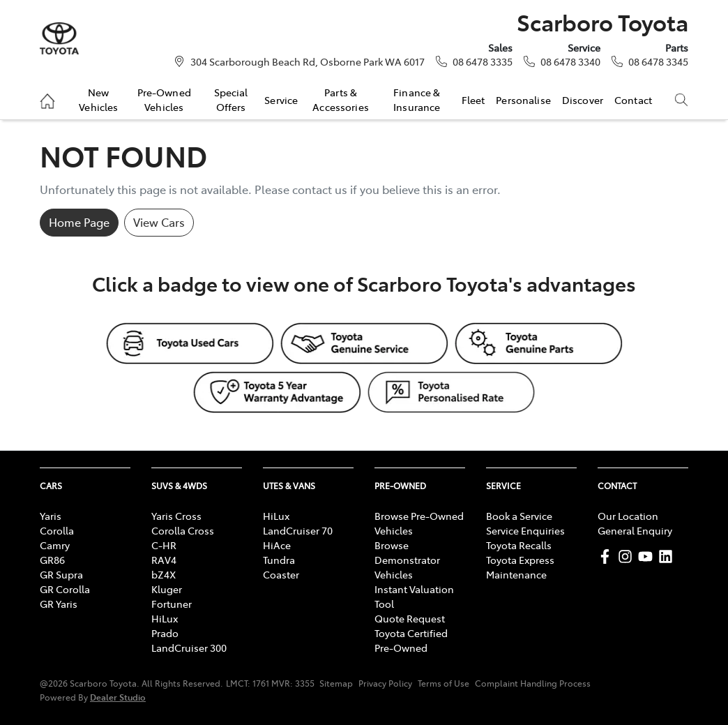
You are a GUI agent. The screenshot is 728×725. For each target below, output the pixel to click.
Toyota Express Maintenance (520, 567)
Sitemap (336, 683)
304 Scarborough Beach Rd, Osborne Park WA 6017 (308, 61)
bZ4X (164, 574)
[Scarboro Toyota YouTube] (648, 556)
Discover (583, 100)
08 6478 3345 (658, 61)
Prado (165, 633)
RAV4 (164, 560)
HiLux (165, 618)
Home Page (79, 222)
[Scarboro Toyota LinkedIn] (668, 556)
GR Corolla (65, 589)
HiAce (277, 545)
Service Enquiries (525, 530)
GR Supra (61, 574)
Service (281, 100)
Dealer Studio (118, 697)
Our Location (628, 516)
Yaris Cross (176, 516)
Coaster (281, 574)
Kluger (167, 589)
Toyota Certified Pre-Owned (411, 640)
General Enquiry (635, 530)
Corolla (57, 530)
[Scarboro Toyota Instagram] (628, 556)
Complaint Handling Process (533, 683)
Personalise (523, 100)
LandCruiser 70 (298, 530)
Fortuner (172, 604)
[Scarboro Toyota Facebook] (608, 556)
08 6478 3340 (570, 61)
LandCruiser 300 (189, 648)
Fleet (473, 100)
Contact (633, 100)
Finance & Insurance (417, 99)
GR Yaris (59, 604)
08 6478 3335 (483, 61)
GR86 (52, 560)
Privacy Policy (385, 683)
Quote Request (410, 618)
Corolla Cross (183, 530)
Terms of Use (443, 683)
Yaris (51, 516)
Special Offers (231, 99)
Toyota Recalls (519, 545)
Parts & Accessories (341, 99)
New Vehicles (98, 99)
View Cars (159, 222)
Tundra (279, 560)
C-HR (164, 545)
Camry (55, 545)
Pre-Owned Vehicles (164, 99)
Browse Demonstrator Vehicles (407, 560)
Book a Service (519, 516)
